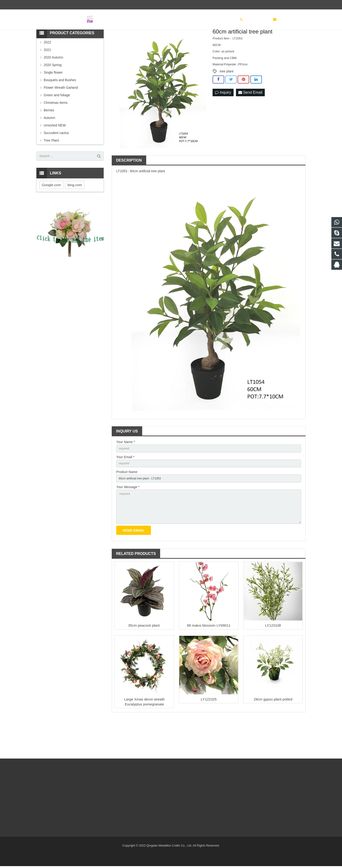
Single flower (53, 101)
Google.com (51, 213)
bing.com (75, 213)
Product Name (127, 503)
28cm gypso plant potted (273, 737)
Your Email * (125, 487)
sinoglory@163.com (87, 5)
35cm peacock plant (145, 663)
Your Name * (126, 470)
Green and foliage (57, 124)
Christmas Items (56, 131)
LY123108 (273, 663)
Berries (49, 139)
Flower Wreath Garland (61, 116)
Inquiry (223, 121)
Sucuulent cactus (56, 161)
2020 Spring (53, 93)
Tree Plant (51, 169)
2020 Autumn (53, 86)
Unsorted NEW (55, 154)
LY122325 (209, 737)
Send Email (250, 121)
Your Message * (128, 520)
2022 (47, 71)
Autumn (49, 146)
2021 (47, 78)
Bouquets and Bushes (60, 109)
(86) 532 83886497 (53, 5)
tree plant (227, 100)
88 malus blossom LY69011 (209, 663)
